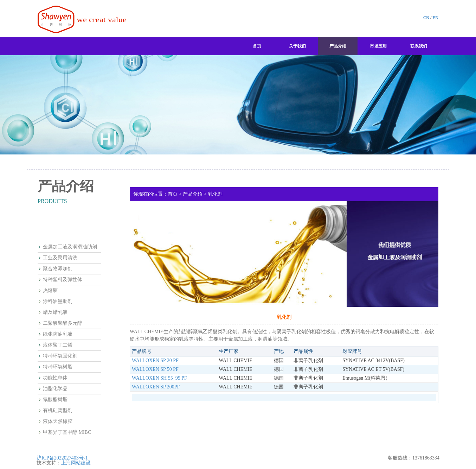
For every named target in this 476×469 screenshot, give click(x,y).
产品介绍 (338, 46)
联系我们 (419, 46)
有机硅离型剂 (58, 411)
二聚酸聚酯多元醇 (63, 323)
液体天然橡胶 (58, 422)
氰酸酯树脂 (55, 400)
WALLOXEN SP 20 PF (155, 360)
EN (435, 18)
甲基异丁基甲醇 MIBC (67, 432)
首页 (257, 46)
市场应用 (378, 46)
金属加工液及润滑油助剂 (70, 247)
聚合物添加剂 (58, 269)
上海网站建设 (76, 463)
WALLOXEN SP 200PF (156, 387)
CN (426, 18)
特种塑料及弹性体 (63, 280)
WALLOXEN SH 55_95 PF (159, 378)
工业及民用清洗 (60, 258)
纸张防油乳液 (58, 334)
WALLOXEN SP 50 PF (155, 369)
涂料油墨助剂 (58, 302)
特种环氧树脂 (58, 367)
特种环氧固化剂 (60, 356)
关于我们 (297, 46)
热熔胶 (50, 291)
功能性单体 (55, 378)
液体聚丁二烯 (58, 345)
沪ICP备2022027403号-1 (62, 458)
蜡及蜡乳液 (55, 312)
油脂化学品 (55, 389)
